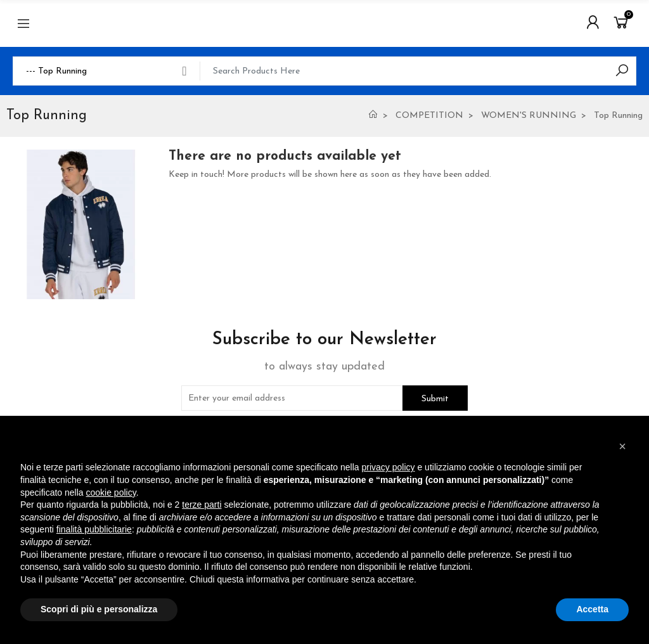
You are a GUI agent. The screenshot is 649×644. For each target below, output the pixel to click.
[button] (622, 446)
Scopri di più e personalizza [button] (99, 609)
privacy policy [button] (389, 467)
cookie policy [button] (111, 493)
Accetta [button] (592, 609)
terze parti (202, 505)
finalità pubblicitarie (94, 529)
